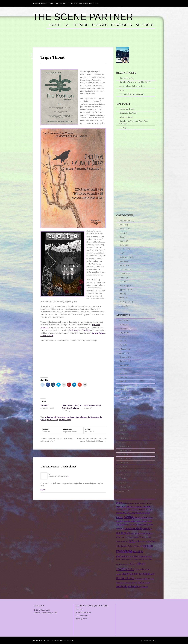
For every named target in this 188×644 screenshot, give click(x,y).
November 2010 (125, 450)
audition (118, 510)
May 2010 (123, 475)
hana (131, 524)
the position (149, 578)
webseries (134, 586)
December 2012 (125, 357)
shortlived (138, 564)
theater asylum (138, 574)
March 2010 (124, 483)
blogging (131, 513)
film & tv (123, 249)
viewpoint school (65, 420)
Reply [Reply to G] (43, 490)
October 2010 (124, 454)
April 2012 (123, 381)
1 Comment (46, 432)
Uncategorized (125, 302)
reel (136, 559)
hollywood (144, 528)
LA (151, 529)
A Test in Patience (126, 117)
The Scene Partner (83, 17)
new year (120, 537)
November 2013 (125, 329)
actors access (141, 503)
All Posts (145, 25)
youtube (144, 586)
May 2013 (123, 345)
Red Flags (123, 128)
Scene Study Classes (83, 612)
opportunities (124, 290)
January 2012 (124, 394)
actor (134, 503)
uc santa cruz (147, 583)
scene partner (126, 564)
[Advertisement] (94, 40)
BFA (147, 510)
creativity (138, 521)
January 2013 (124, 353)
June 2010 (123, 471)
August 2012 (124, 365)
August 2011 (124, 414)
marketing (123, 278)
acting (119, 503)
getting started (125, 257)
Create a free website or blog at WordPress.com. (53, 640)
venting (122, 306)
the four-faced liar (139, 579)
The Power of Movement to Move (132, 94)
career (120, 517)
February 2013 (125, 349)
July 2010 (123, 467)
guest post (123, 261)
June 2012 (123, 373)
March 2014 (124, 325)
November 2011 (125, 402)
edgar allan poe (81, 417)
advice (122, 225)
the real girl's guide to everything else (127, 583)
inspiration (67, 432)
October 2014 (124, 321)
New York (144, 537)
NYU (132, 541)
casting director (141, 517)
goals (127, 524)
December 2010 (125, 446)
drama (150, 521)
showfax (138, 569)
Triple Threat (52, 57)
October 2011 (124, 406)
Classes (100, 25)
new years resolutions (133, 537)
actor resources (125, 221)
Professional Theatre (127, 109)
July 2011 (123, 418)
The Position (73, 330)
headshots (123, 265)
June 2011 (123, 422)
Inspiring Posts (81, 619)
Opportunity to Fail (127, 78)
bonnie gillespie (142, 513)
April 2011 (123, 430)
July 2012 (123, 369)
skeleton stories (93, 417)
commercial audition (129, 521)
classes (122, 237)
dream (119, 524)
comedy (122, 241)
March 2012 (124, 385)
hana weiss (136, 524)
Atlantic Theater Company (139, 506)
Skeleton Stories (98, 333)
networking (124, 286)
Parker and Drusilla (135, 546)
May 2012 (123, 377)
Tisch (140, 582)
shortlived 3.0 (125, 569)
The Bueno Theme (148, 640)
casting (122, 233)
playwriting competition (138, 556)
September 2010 (125, 458)
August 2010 (124, 463)
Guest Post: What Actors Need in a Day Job (135, 82)
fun (121, 253)
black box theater (68, 417)
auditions (123, 229)
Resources (121, 25)
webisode (122, 586)
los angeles (124, 273)
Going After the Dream (128, 113)
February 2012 (125, 390)
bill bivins (57, 417)
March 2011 (124, 434)
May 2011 (123, 426)
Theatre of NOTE (47, 336)
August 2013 (124, 333)
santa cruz (119, 564)
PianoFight (86, 330)
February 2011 (125, 438)
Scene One (44, 405)
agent (148, 503)
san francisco (148, 559)
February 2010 (125, 487)
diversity (123, 245)
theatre (151, 574)
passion (148, 546)
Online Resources (82, 616)
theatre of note (53, 420)
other (121, 294)
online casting (142, 541)
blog (126, 513)
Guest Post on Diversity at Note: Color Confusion (134, 122)
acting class (127, 503)
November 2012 (125, 361)
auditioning (125, 509)
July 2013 (123, 337)
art (151, 503)
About (54, 25)
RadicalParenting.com (128, 559)
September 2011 (125, 410)
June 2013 (123, 341)
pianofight (124, 551)
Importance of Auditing (92, 405)
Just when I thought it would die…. (132, 86)
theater (74, 432)
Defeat (122, 90)
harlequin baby (144, 524)
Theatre (81, 25)
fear (123, 524)
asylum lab (49, 417)
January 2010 (124, 491)
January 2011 (124, 442)
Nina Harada (89, 432)
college (121, 521)
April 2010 (123, 479)
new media (148, 533)
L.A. (66, 25)
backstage (141, 509)
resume (140, 559)
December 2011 (125, 398)
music (122, 282)
